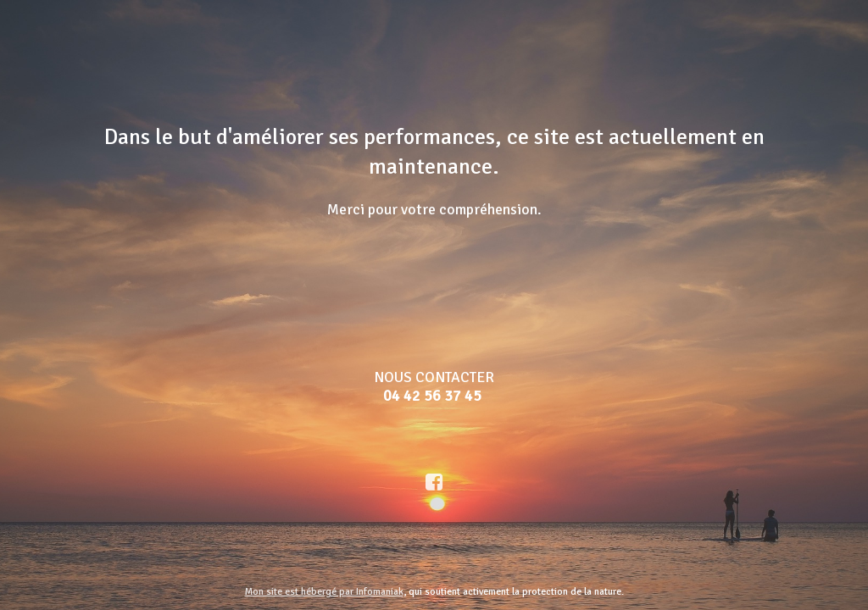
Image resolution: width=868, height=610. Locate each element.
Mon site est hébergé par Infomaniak (324, 592)
